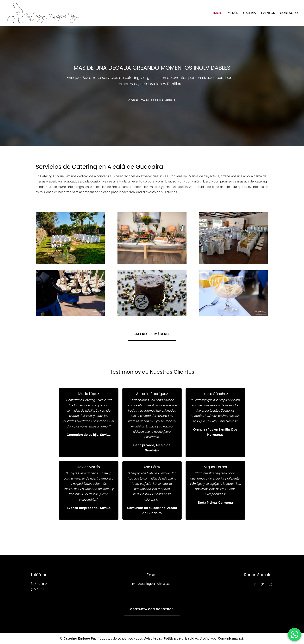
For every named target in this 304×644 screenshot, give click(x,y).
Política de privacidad (181, 638)
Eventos (268, 13)
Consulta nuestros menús (152, 100)
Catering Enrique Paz (80, 638)
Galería (250, 13)
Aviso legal (153, 638)
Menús (233, 13)
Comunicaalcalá (231, 638)
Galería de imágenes (152, 334)
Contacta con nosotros (152, 609)
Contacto (289, 13)
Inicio (218, 13)
